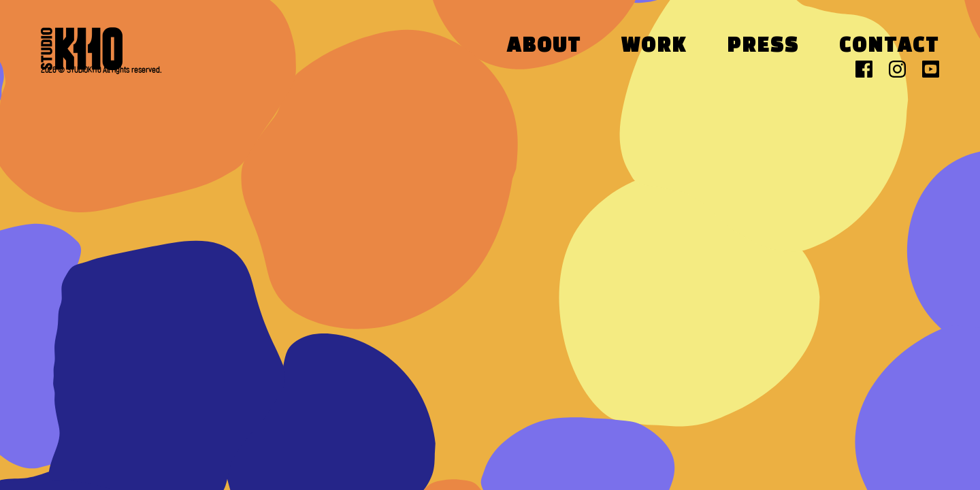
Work (654, 47)
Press (763, 47)
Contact (889, 47)
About (544, 47)
